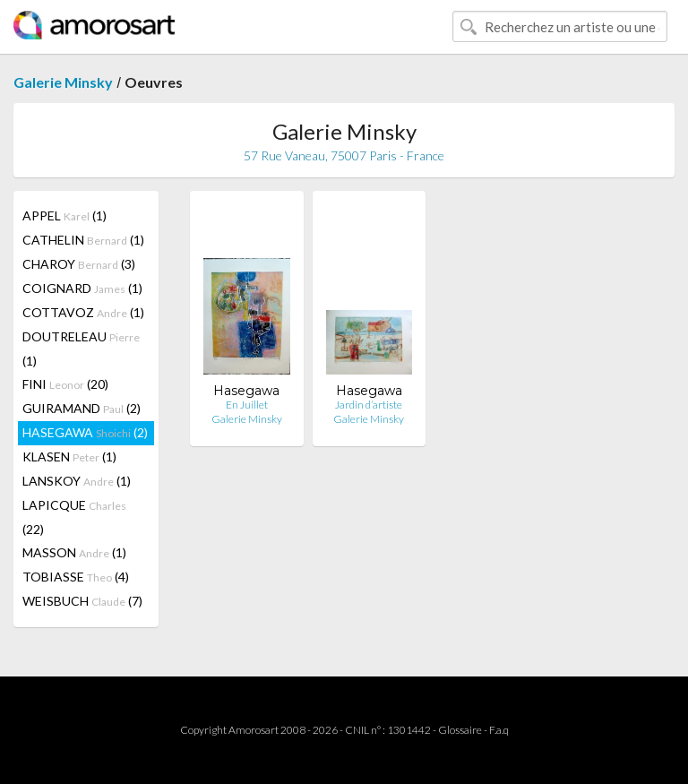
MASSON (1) (74, 552)
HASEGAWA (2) (85, 432)
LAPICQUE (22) (74, 517)
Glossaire (460, 730)
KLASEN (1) (69, 457)
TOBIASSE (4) (76, 577)
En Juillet (247, 405)
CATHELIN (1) (83, 240)
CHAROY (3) (79, 264)
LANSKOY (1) (77, 481)
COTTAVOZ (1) (83, 312)
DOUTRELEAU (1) (81, 349)
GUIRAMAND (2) (82, 408)
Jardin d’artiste (369, 405)
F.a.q (499, 730)
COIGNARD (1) (82, 288)
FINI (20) (65, 384)
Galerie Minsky (63, 82)
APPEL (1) (64, 215)
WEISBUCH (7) (82, 601)
